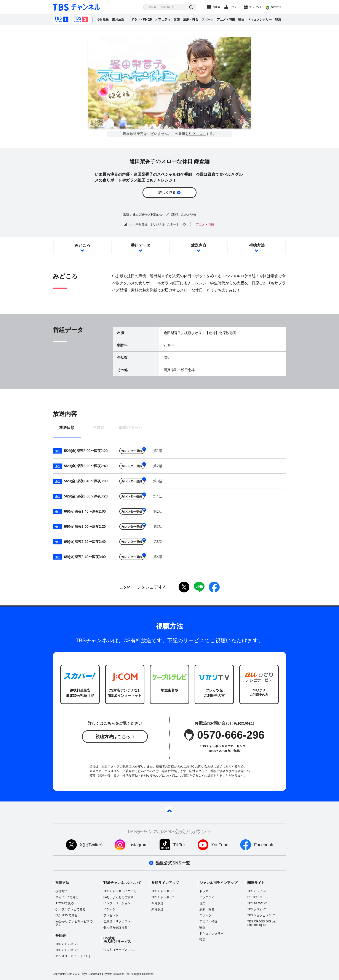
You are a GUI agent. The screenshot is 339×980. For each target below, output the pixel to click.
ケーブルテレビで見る (70, 909)
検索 (191, 7)
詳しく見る (167, 192)
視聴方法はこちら (113, 737)
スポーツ (208, 19)
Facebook (264, 845)
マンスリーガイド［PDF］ (74, 956)
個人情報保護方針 (115, 927)
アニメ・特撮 (226, 19)
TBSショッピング (259, 915)
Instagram (138, 845)
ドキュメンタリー (260, 19)
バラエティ (163, 19)
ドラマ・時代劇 (142, 19)
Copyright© (59, 974)
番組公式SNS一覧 (172, 863)
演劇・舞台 (191, 19)
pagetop (169, 811)
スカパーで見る (67, 897)
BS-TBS (253, 897)
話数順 (99, 428)
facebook (214, 587)
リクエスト (197, 134)
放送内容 (199, 245)
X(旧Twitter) (91, 845)
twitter (184, 587)
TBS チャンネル (77, 7)
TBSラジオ (255, 909)
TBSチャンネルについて (120, 891)
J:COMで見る (65, 903)
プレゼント (256, 7)
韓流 (278, 19)
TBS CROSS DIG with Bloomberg (262, 923)
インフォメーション (117, 903)
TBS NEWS (255, 903)
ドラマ (204, 891)
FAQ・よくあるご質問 (118, 897)
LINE (199, 587)
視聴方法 (276, 7)
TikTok (180, 845)
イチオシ (235, 7)
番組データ (141, 245)
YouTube (220, 845)
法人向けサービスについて (122, 950)
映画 (241, 19)
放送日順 (67, 428)
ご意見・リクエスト (117, 921)
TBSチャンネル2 (81, 19)
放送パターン (130, 428)
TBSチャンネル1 (61, 19)
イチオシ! (110, 909)
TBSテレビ (255, 891)
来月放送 (118, 19)
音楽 (177, 19)
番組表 (216, 7)
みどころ (82, 245)
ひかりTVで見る (66, 915)
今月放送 (103, 19)
